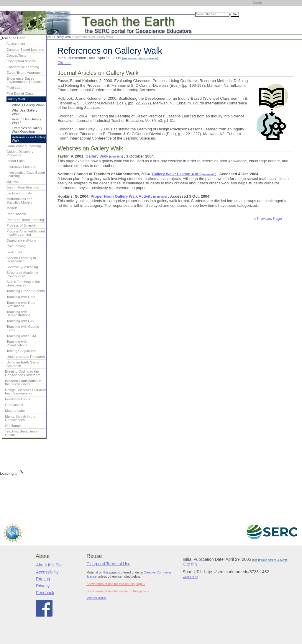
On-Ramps (13, 426)
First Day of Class (20, 94)
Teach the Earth (13, 38)
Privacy (43, 586)
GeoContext (14, 405)
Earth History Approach (24, 73)
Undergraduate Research (26, 357)
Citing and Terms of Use (108, 564)
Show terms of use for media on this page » (118, 591)
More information (96, 598)
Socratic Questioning (22, 267)
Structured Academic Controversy (22, 274)
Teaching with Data (21, 297)
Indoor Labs (15, 161)
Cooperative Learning (23, 67)
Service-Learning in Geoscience (21, 260)
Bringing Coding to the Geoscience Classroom (23, 373)
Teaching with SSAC (22, 336)
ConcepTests (16, 55)
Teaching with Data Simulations (21, 304)
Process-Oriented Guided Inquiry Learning (26, 233)
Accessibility (47, 572)
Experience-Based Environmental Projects (24, 80)
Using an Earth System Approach (24, 364)
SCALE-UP (15, 252)
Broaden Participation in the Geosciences (23, 383)
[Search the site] (212, 14)
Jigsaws (13, 182)
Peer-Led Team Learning (25, 220)
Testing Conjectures (22, 351)
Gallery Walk (63, 37)
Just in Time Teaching (23, 187)
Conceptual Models (21, 61)
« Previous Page (268, 218)
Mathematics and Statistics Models (19, 201)
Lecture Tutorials (19, 193)
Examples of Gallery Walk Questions (27, 130)
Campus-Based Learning (25, 50)
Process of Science (21, 225)
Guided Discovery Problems (20, 153)
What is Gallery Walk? (28, 105)
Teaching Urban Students (26, 291)
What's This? (190, 577)
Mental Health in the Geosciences (20, 418)
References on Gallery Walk (29, 139)
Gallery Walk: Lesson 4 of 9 (177, 174)
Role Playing (16, 246)
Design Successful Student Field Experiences (25, 392)
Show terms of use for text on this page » (116, 584)
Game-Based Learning (24, 146)
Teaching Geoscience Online (21, 433)
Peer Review (16, 214)
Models (12, 208)
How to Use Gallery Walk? (27, 121)
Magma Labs (15, 411)
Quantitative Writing (21, 240)
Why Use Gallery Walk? (25, 112)
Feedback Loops (18, 399)
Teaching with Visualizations (17, 343)
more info (116, 157)
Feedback (45, 593)
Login (258, 2)
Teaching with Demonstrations (18, 314)
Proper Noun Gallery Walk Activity (122, 196)
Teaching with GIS (20, 321)
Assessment (16, 44)
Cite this (64, 63)
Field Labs (14, 88)
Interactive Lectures (21, 167)
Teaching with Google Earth (23, 328)
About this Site (49, 565)
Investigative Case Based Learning (26, 174)
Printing (43, 579)
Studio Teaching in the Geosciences (23, 284)
